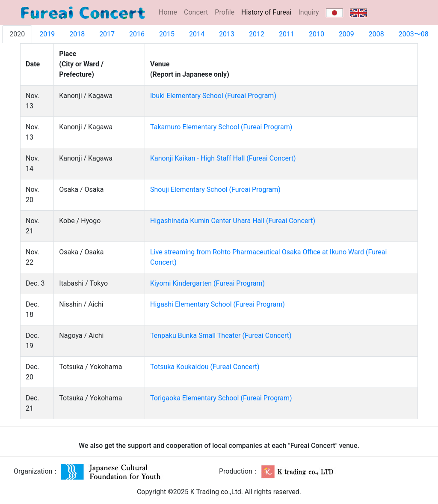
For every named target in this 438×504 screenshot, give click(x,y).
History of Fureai (268, 12)
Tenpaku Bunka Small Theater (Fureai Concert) (221, 336)
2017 (107, 34)
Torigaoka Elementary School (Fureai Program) (221, 398)
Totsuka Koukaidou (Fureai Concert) (205, 367)
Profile (225, 12)
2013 (227, 34)
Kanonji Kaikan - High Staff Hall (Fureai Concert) (223, 158)
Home (168, 12)
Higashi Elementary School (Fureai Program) (218, 304)
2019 (47, 34)
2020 (17, 34)
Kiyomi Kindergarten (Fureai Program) (207, 283)
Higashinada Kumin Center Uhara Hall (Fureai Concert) (233, 221)
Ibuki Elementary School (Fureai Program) (213, 96)
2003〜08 (414, 34)
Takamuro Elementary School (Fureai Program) (221, 127)
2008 (376, 34)
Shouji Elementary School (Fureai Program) (215, 189)
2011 (287, 34)
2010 (317, 34)
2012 (257, 34)
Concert (196, 12)
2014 (197, 34)
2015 (167, 34)
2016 (137, 34)
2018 (77, 34)
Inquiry (308, 12)
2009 (346, 34)
